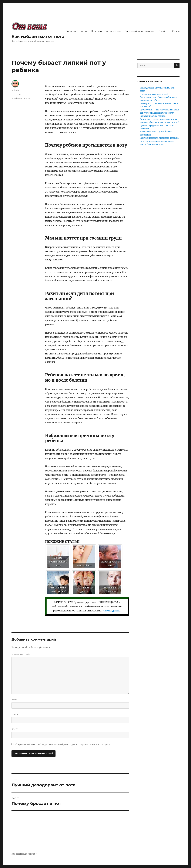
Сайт (15, 729)
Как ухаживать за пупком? (153, 116)
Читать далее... (112, 611)
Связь (176, 31)
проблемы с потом (21, 98)
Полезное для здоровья (106, 31)
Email (15, 714)
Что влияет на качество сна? (154, 94)
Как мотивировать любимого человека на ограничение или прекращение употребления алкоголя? (159, 141)
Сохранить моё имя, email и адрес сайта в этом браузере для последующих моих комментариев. (63, 744)
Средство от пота (76, 31)
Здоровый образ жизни (140, 31)
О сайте (163, 31)
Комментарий (21, 655)
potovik (15, 90)
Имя (14, 700)
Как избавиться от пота (38, 36)
